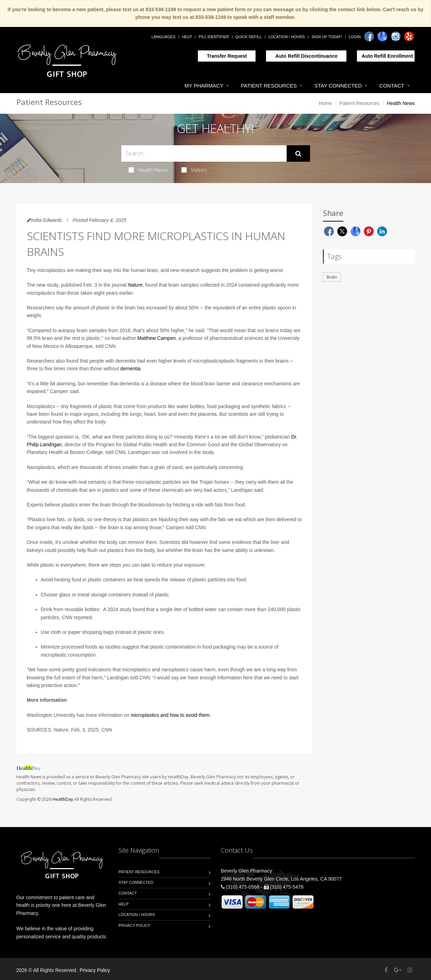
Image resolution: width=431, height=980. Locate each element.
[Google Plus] (398, 970)
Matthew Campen (157, 338)
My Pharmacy (204, 86)
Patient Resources (269, 86)
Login (355, 37)
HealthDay (63, 799)
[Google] (382, 36)
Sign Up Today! (327, 37)
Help (187, 37)
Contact (392, 86)
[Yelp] (409, 36)
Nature (135, 285)
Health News (148, 170)
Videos (194, 170)
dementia (130, 369)
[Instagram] (396, 36)
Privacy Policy (134, 925)
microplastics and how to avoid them (170, 715)
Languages (163, 37)
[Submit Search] (298, 154)
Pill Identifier (214, 37)
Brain (332, 277)
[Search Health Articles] (204, 153)
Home (325, 103)
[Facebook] (369, 36)
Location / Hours (287, 37)
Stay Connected (338, 86)
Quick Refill (249, 37)
